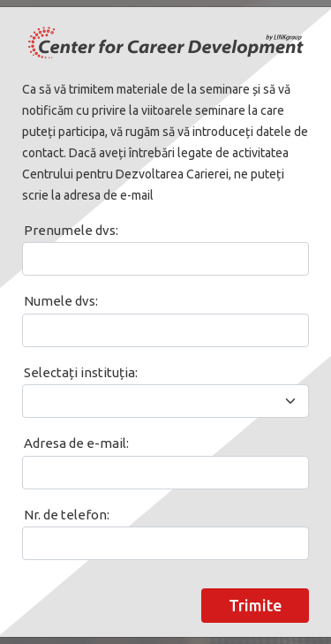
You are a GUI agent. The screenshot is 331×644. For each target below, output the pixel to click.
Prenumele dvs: (71, 230)
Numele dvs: (61, 301)
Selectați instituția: (81, 372)
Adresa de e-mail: (76, 443)
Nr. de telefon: (67, 515)
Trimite (255, 605)
